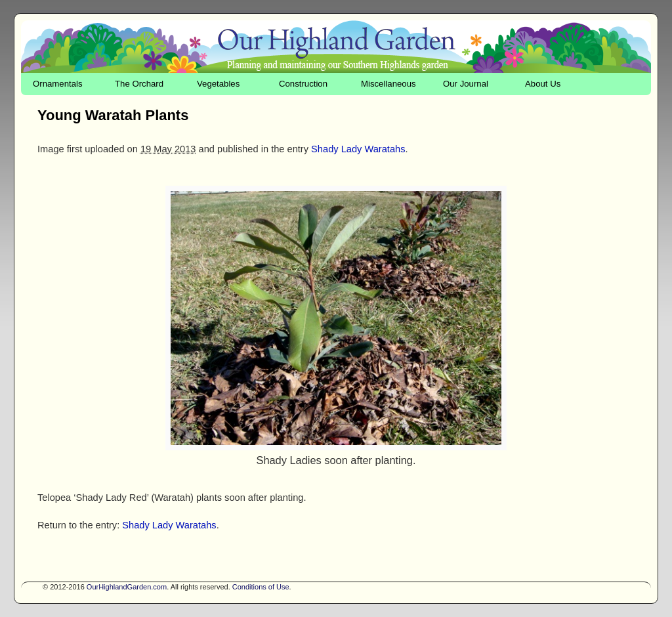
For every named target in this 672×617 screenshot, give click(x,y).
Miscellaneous (388, 84)
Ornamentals (58, 84)
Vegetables (218, 84)
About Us (543, 84)
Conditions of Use (261, 587)
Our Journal (466, 84)
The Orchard (139, 84)
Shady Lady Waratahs (358, 149)
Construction (303, 84)
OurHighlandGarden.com (127, 587)
